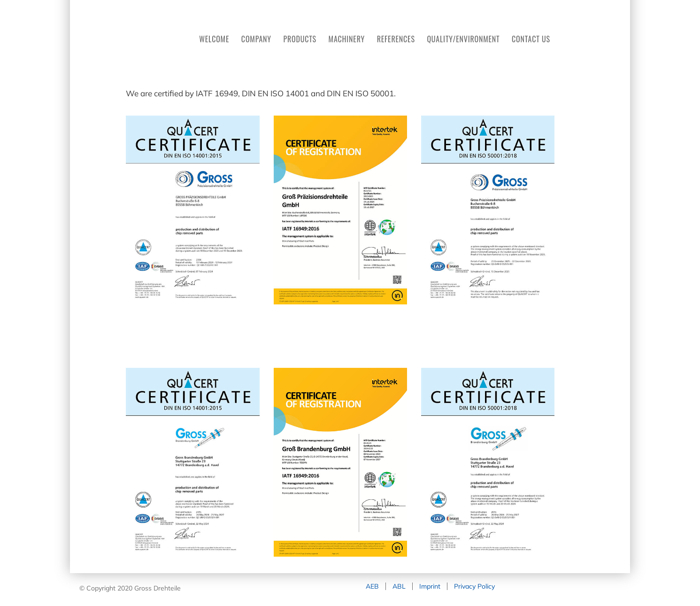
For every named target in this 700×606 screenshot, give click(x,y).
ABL (399, 586)
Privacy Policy (474, 586)
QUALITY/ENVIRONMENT (463, 39)
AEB (372, 586)
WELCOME (214, 39)
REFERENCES (396, 39)
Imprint (430, 586)
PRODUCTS (300, 39)
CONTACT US (531, 39)
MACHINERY (347, 39)
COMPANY (256, 39)
